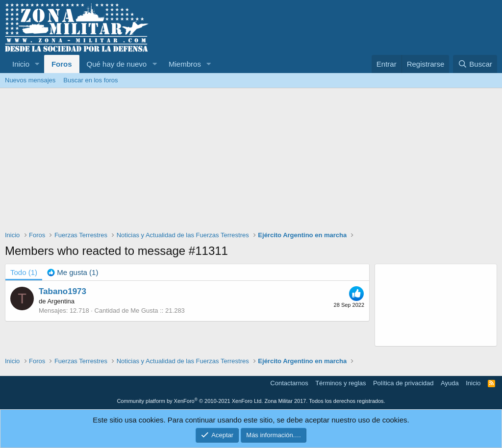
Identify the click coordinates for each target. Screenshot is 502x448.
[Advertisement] (251, 162)
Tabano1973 (63, 291)
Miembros (185, 64)
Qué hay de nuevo (117, 64)
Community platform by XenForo (190, 401)
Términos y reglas (340, 383)
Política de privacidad (403, 383)
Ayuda (450, 383)
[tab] (73, 272)
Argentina (61, 301)
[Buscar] (475, 64)
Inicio (21, 64)
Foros (62, 64)
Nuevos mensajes (30, 80)
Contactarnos (289, 383)
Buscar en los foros (90, 80)
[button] (37, 64)
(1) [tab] (24, 272)
